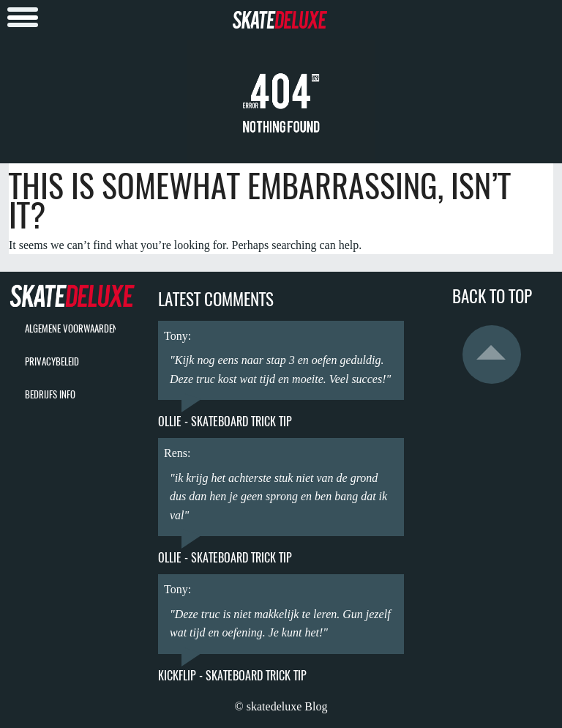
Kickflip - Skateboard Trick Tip (232, 676)
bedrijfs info (50, 394)
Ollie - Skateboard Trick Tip (225, 421)
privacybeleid (52, 361)
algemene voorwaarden (71, 328)
